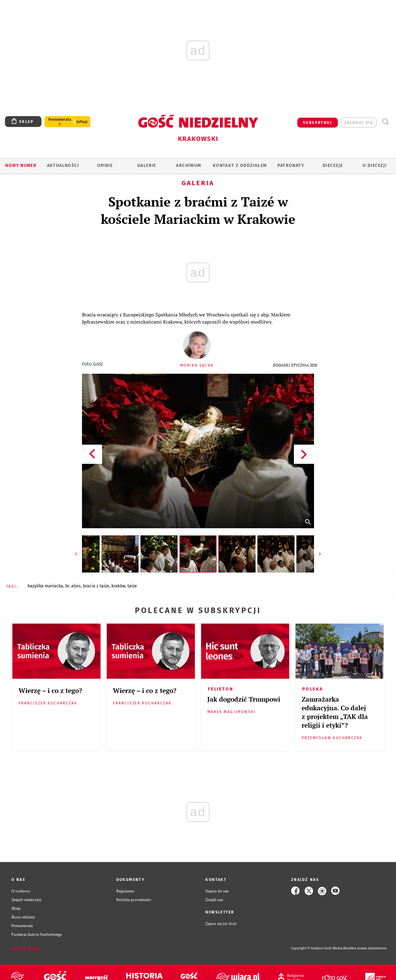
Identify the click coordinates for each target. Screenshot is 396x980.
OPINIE (105, 166)
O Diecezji (375, 166)
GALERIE (147, 166)
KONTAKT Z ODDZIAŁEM (240, 166)
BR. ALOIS (73, 586)
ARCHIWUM (189, 166)
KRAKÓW (118, 586)
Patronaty (291, 166)
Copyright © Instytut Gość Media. (317, 948)
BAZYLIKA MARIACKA (45, 586)
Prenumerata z (60, 122)
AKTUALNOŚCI (63, 166)
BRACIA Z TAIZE (96, 586)
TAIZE (132, 586)
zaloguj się (359, 123)
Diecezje (333, 166)
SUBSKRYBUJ (317, 123)
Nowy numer (21, 166)
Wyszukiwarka (385, 122)
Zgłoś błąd (26, 948)
